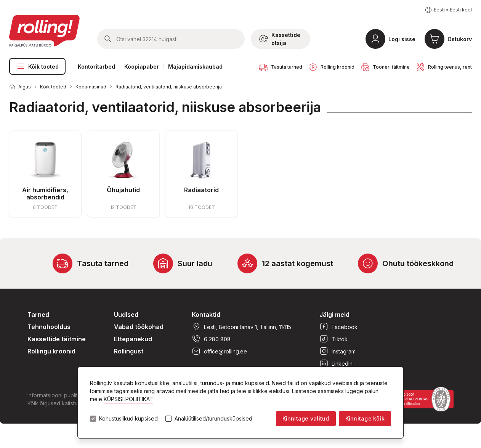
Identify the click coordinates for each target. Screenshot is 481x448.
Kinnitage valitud (306, 418)
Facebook (338, 327)
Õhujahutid (123, 190)
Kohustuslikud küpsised (128, 419)
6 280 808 (211, 339)
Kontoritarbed (96, 67)
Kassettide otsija (280, 39)
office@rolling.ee (219, 351)
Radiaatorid (201, 190)
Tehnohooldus (49, 327)
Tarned (38, 315)
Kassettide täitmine (57, 339)
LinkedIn (336, 363)
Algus (25, 87)
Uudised (126, 315)
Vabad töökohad (139, 327)
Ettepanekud (133, 339)
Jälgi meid (334, 315)
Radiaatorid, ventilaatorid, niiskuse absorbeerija (169, 87)
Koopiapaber (142, 67)
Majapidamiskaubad (195, 67)
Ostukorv (460, 39)
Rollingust (129, 351)
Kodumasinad (91, 87)
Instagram (338, 351)
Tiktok (333, 339)
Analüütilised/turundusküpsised (213, 419)
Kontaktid (206, 315)
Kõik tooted (37, 66)
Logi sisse (402, 39)
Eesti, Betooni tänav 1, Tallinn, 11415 (241, 327)
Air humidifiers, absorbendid (45, 193)
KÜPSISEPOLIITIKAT (128, 399)
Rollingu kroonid (51, 351)
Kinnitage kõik (365, 418)
